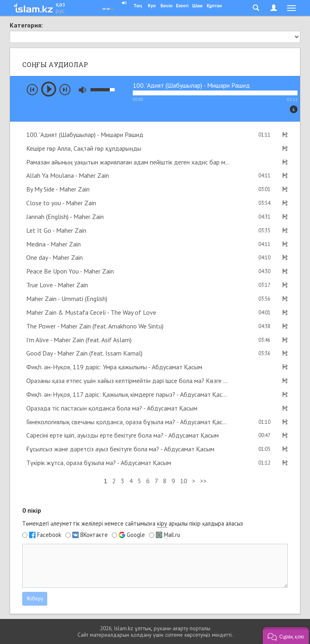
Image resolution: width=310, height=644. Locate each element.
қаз (60, 4)
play (49, 89)
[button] (286, 636)
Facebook (49, 535)
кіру (162, 523)
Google (136, 535)
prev (32, 90)
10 (184, 481)
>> (203, 481)
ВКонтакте (94, 535)
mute (83, 90)
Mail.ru (172, 535)
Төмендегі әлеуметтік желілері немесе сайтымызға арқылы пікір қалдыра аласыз (133, 524)
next (65, 90)
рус (60, 11)
